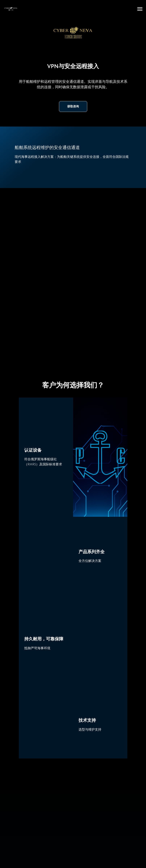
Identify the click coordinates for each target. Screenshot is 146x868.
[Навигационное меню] (140, 9)
